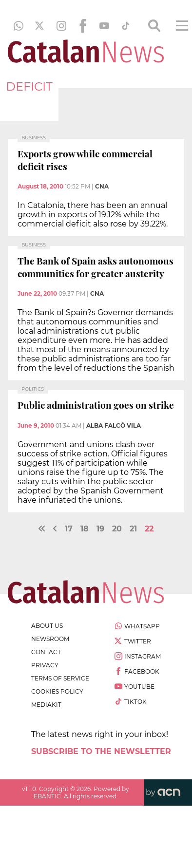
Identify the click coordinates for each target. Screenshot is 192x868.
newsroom (50, 639)
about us (47, 626)
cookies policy (57, 691)
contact (46, 652)
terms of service (60, 678)
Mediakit (46, 705)
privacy (45, 665)
